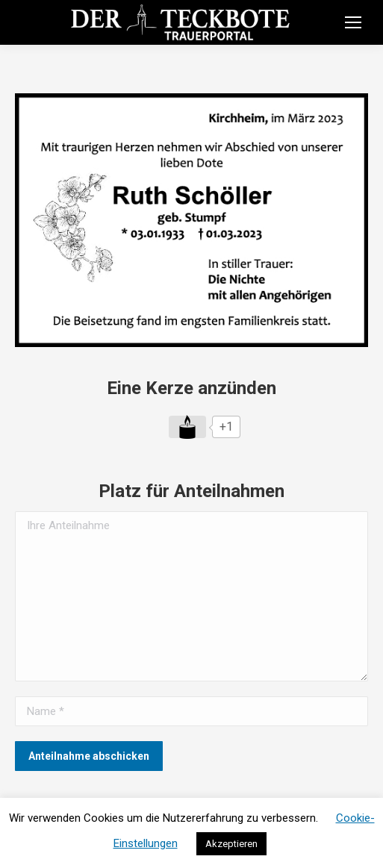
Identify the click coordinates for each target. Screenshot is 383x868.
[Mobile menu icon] (353, 22)
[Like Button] (187, 427)
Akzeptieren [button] (231, 844)
